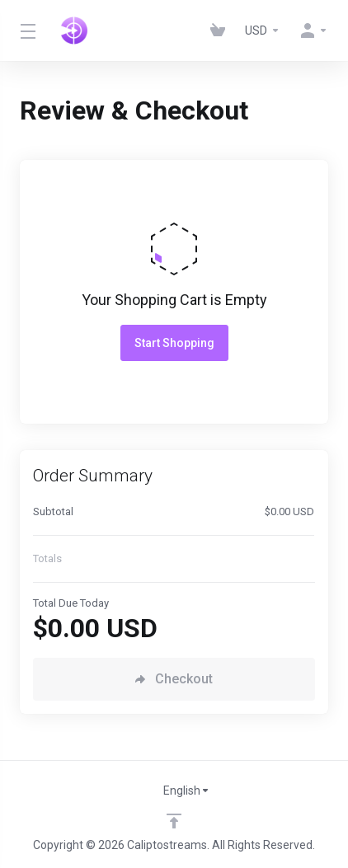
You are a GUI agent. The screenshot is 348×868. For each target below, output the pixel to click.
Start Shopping (174, 343)
